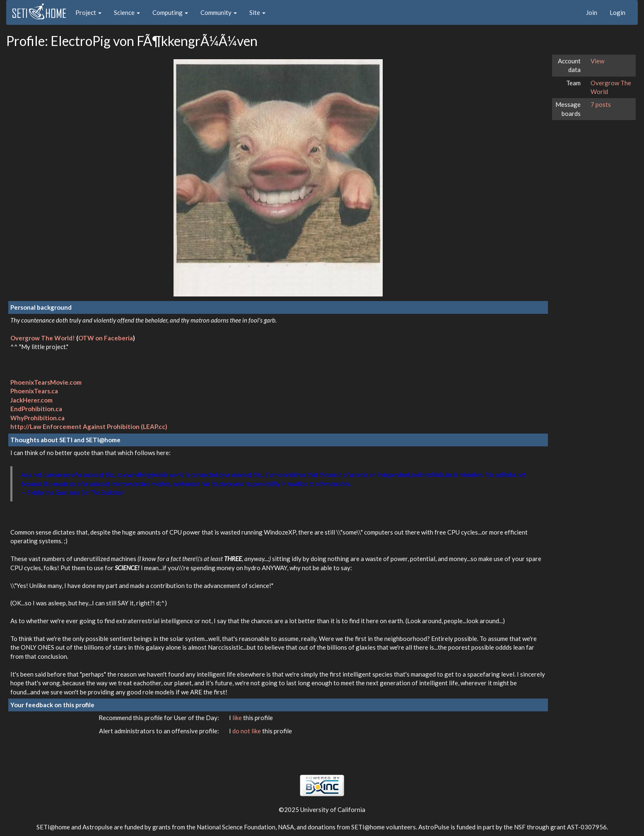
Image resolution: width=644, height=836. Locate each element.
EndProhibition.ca (36, 409)
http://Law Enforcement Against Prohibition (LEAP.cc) (89, 426)
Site (257, 12)
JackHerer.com (31, 400)
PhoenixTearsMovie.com (46, 382)
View (597, 61)
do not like (247, 731)
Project (88, 12)
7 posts (601, 104)
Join (592, 12)
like (238, 718)
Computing (170, 12)
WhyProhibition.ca (37, 418)
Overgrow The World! (43, 338)
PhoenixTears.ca (34, 391)
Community (219, 12)
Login (617, 12)
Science (127, 12)
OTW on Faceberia (106, 338)
